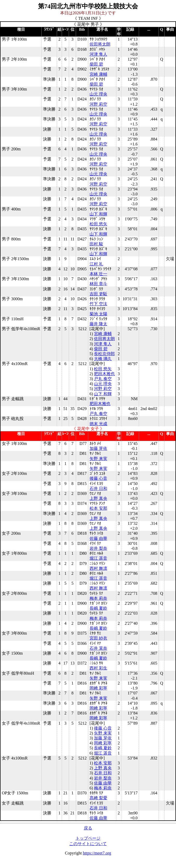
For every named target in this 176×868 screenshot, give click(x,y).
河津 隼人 (98, 54)
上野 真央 (98, 498)
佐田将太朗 (100, 44)
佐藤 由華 (98, 538)
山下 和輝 (98, 214)
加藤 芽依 (98, 448)
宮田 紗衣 (98, 638)
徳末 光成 (98, 424)
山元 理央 (98, 94)
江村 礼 (96, 264)
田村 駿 (96, 244)
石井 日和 (98, 489)
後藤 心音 (98, 478)
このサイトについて (88, 844)
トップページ (88, 838)
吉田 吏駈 (98, 294)
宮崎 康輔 (98, 74)
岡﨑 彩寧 (98, 688)
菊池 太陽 (98, 314)
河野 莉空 (98, 104)
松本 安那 (98, 508)
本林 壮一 (98, 274)
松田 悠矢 (98, 224)
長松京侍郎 (104, 354)
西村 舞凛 (98, 568)
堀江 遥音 (98, 558)
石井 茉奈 (98, 648)
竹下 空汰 (98, 304)
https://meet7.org (97, 853)
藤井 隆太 (98, 324)
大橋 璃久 (103, 359)
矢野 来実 (98, 459)
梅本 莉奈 (98, 598)
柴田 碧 (96, 64)
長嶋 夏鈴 (98, 608)
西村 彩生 (98, 668)
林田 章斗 (98, 284)
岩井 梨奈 (98, 548)
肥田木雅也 (104, 374)
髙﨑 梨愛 (98, 798)
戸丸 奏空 (103, 379)
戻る (88, 828)
